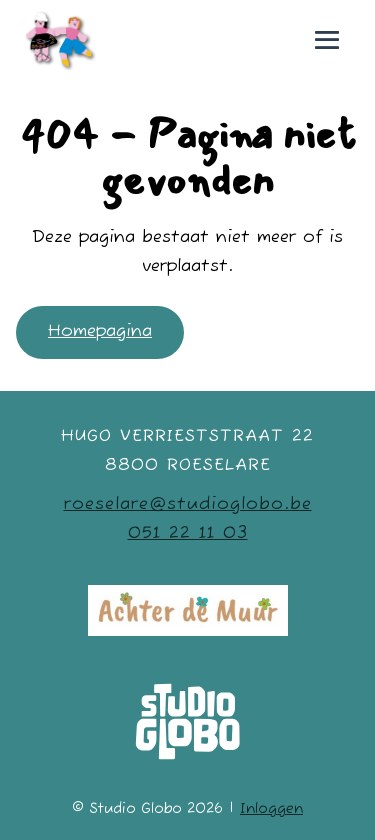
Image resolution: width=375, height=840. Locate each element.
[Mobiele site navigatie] (327, 40)
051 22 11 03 (188, 533)
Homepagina (100, 331)
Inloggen (271, 809)
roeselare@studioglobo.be (188, 504)
